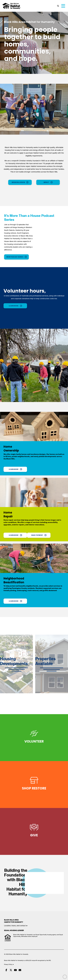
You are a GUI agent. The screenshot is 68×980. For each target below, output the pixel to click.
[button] (58, 6)
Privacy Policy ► (9, 964)
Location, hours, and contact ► (16, 926)
